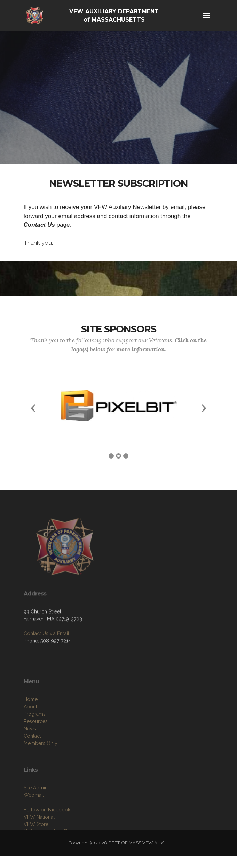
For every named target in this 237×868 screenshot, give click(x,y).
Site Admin (36, 805)
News (30, 748)
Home (31, 719)
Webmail (34, 812)
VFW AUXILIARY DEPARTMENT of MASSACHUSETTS (114, 15)
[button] (33, 408)
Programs (35, 733)
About (30, 726)
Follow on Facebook (47, 827)
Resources (36, 740)
